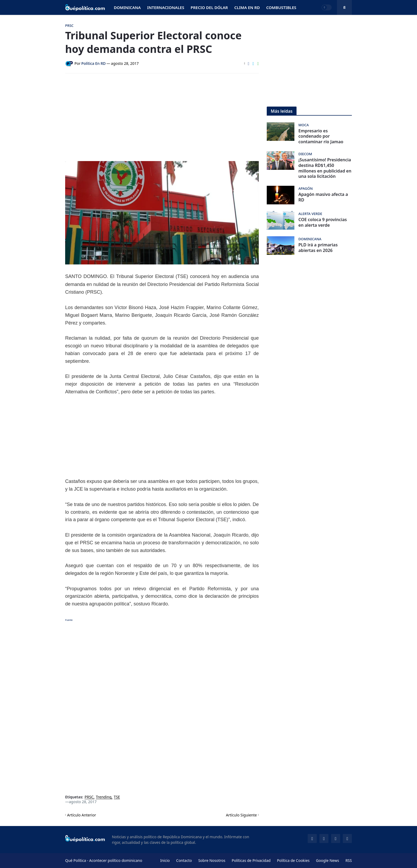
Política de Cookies (293, 860)
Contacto (184, 860)
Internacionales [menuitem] (166, 7)
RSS (349, 860)
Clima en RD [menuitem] (247, 7)
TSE (117, 797)
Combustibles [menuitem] (281, 7)
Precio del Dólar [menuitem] (209, 7)
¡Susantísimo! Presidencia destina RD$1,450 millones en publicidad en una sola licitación (325, 168)
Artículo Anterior (82, 815)
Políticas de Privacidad (251, 860)
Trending (104, 797)
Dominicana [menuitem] (127, 7)
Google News (328, 860)
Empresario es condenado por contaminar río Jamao (321, 136)
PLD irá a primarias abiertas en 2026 (318, 248)
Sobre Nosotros (212, 860)
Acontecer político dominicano (116, 860)
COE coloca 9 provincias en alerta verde (323, 222)
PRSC (89, 797)
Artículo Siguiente (241, 815)
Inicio (165, 860)
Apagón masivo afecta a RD (323, 197)
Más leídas (282, 111)
